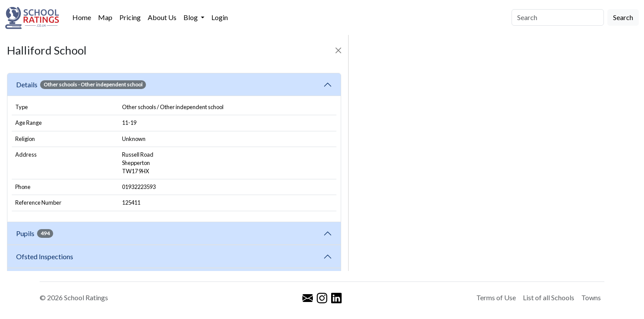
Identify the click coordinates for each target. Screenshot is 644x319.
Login (220, 17)
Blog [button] (191, 17)
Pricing (130, 17)
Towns (591, 297)
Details (81, 85)
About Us (162, 17)
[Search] (558, 17)
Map (105, 17)
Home (82, 17)
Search (623, 17)
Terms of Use (496, 297)
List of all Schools (549, 297)
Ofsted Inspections (46, 256)
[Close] (338, 50)
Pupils (35, 233)
